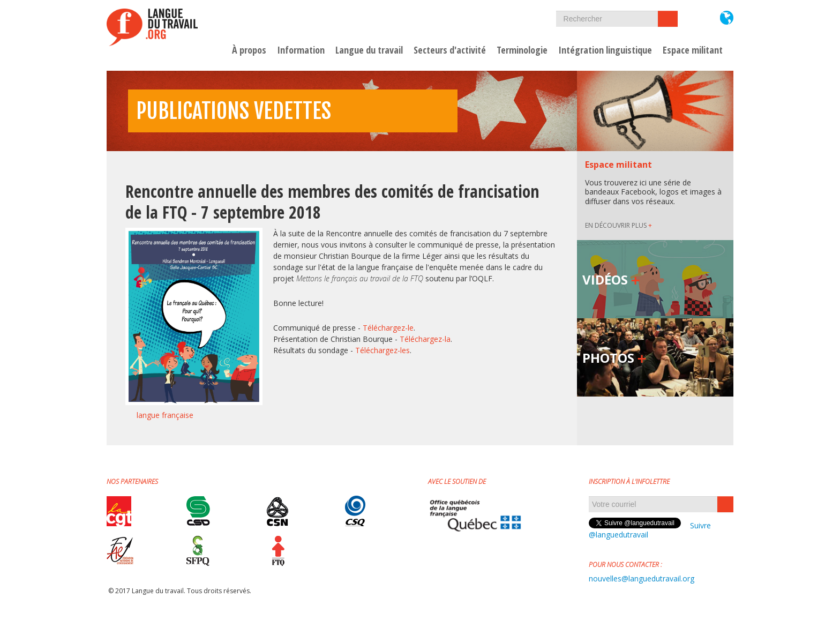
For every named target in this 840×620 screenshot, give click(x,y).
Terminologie (522, 50)
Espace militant (693, 50)
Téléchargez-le (388, 328)
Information (301, 50)
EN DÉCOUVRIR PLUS (618, 225)
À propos (249, 50)
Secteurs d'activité (450, 50)
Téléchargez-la (425, 339)
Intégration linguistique (605, 50)
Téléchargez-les (382, 350)
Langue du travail (369, 50)
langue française (165, 415)
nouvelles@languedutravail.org (642, 578)
